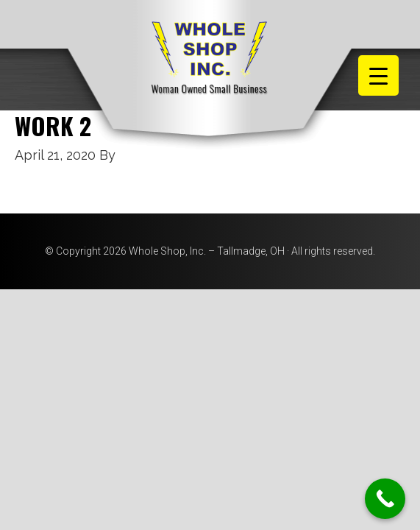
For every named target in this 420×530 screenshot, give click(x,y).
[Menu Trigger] (378, 75)
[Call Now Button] (385, 499)
